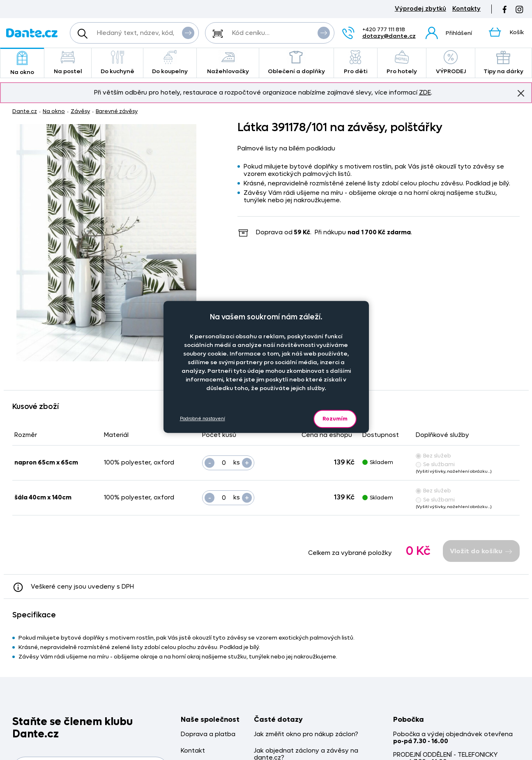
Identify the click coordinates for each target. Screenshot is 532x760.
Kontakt (193, 751)
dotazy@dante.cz (389, 36)
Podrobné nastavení (203, 419)
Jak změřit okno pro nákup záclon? (306, 734)
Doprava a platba (208, 734)
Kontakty (466, 9)
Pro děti (356, 63)
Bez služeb (433, 456)
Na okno (22, 64)
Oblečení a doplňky (296, 63)
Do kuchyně (117, 63)
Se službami (435, 464)
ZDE (425, 92)
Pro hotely (402, 63)
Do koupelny (170, 63)
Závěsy (80, 111)
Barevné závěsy (117, 111)
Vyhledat (188, 32)
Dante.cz (25, 111)
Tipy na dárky (503, 63)
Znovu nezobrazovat (521, 93)
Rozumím (335, 419)
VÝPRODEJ (451, 63)
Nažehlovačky (228, 63)
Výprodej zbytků (420, 9)
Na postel (68, 63)
